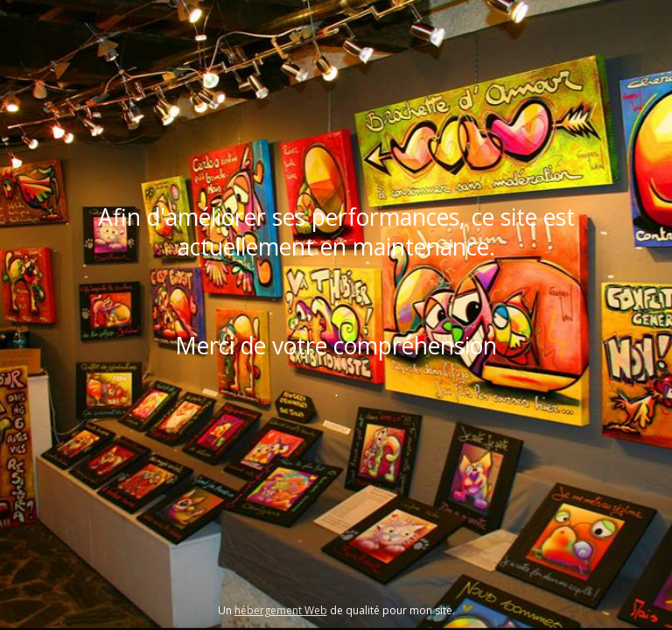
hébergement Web (281, 610)
